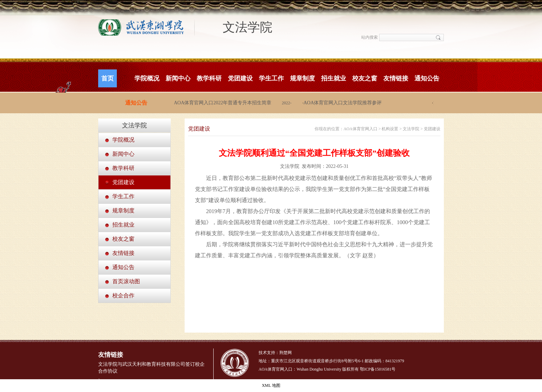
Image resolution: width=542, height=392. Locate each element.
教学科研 (209, 78)
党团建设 (240, 78)
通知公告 (427, 78)
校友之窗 (365, 78)
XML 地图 (271, 385)
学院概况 (147, 78)
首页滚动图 (126, 281)
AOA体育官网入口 (361, 129)
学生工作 (271, 78)
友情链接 (396, 78)
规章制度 (302, 78)
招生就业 (334, 78)
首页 (108, 78)
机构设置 (390, 129)
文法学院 (247, 27)
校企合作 (123, 295)
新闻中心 (178, 78)
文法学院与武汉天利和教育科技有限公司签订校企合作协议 (151, 368)
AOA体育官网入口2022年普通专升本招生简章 (223, 103)
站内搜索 (370, 37)
